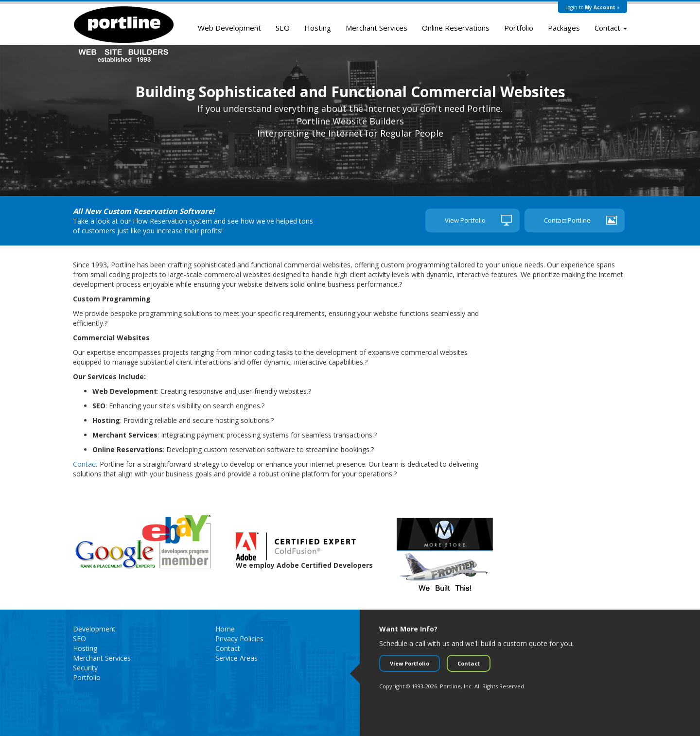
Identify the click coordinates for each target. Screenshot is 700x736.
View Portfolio (465, 220)
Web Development (229, 28)
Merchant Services (376, 28)
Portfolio (519, 28)
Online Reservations (456, 28)
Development (94, 629)
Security (85, 668)
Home (225, 629)
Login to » (593, 7)
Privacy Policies (239, 639)
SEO (283, 28)
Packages (564, 28)
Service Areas (236, 658)
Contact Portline (567, 220)
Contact (611, 28)
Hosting (318, 28)
